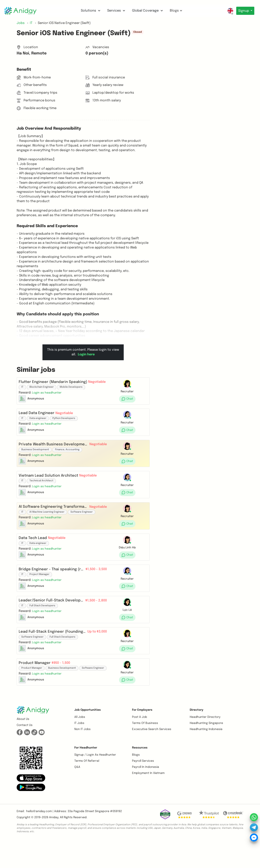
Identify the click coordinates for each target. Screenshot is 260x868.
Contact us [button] (25, 752)
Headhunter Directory (205, 744)
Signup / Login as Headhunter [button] (95, 782)
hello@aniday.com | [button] (40, 838)
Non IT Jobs (82, 756)
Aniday (54, 844)
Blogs (175, 11)
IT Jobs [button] (79, 750)
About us (23, 746)
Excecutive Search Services (152, 756)
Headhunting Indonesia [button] (206, 756)
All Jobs (80, 744)
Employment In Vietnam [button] (148, 800)
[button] (48, 394)
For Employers (142, 737)
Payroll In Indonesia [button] (146, 794)
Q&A (77, 794)
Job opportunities (88, 737)
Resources (140, 775)
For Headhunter (86, 775)
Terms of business (145, 750)
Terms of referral (87, 788)
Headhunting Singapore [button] (206, 750)
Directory (197, 737)
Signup (243, 11)
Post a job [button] (140, 744)
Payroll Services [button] (143, 788)
